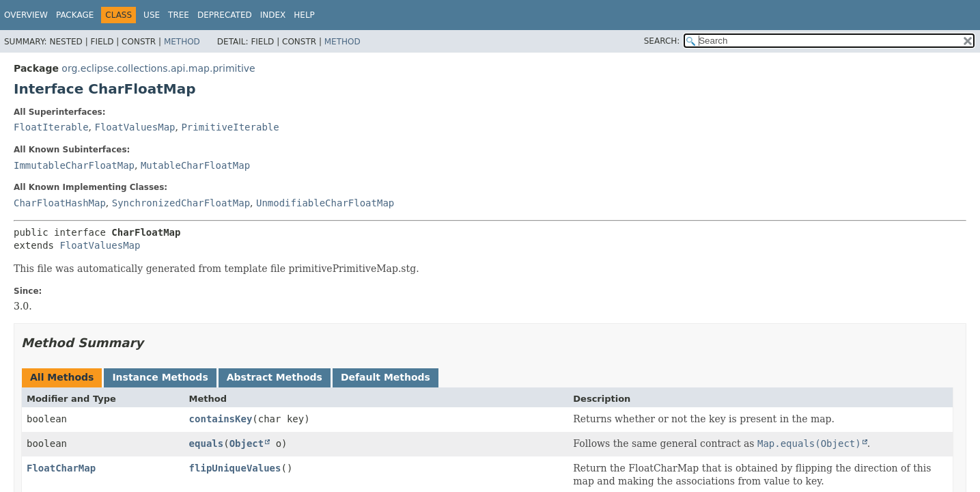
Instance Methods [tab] (160, 377)
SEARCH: (662, 41)
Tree (179, 15)
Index (273, 15)
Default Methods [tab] (386, 377)
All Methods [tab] (62, 377)
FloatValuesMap (135, 127)
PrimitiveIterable (230, 127)
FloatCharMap (61, 468)
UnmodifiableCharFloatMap (325, 203)
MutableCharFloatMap (195, 165)
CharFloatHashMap (60, 203)
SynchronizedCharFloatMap (181, 203)
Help (304, 15)
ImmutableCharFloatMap (74, 165)
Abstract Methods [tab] (275, 377)
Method (182, 42)
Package (75, 15)
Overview (26, 15)
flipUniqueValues (235, 468)
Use (152, 15)
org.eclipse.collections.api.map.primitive (158, 68)
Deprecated (225, 15)
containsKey (221, 419)
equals (207, 443)
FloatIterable (51, 127)
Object (247, 443)
